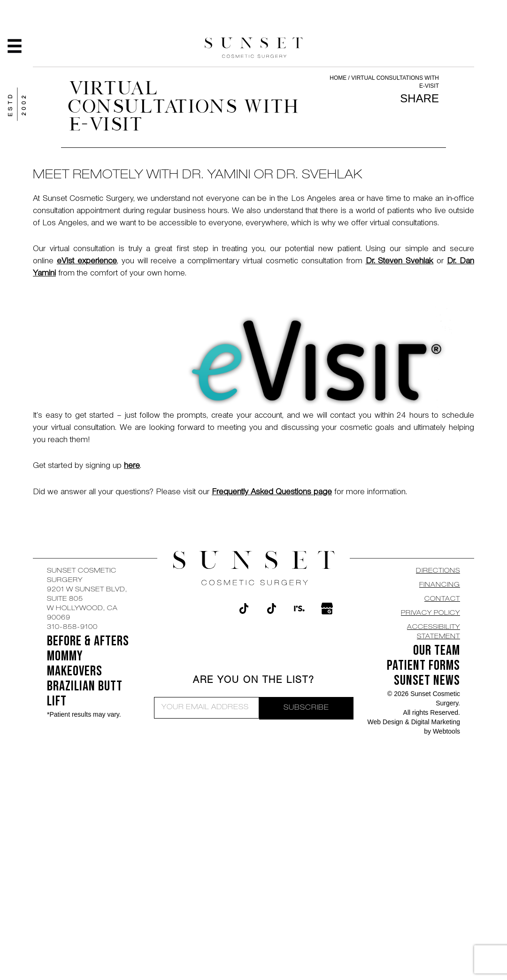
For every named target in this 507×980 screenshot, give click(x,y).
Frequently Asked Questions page (272, 493)
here (132, 467)
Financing (440, 585)
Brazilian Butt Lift (85, 694)
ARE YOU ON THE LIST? (254, 681)
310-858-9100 (72, 628)
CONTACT (442, 599)
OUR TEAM (437, 651)
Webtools (446, 731)
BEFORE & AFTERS (88, 641)
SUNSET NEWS (427, 681)
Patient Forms (423, 666)
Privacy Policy (430, 613)
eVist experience (87, 262)
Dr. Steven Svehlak (400, 262)
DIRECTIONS (438, 571)
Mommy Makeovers (75, 664)
